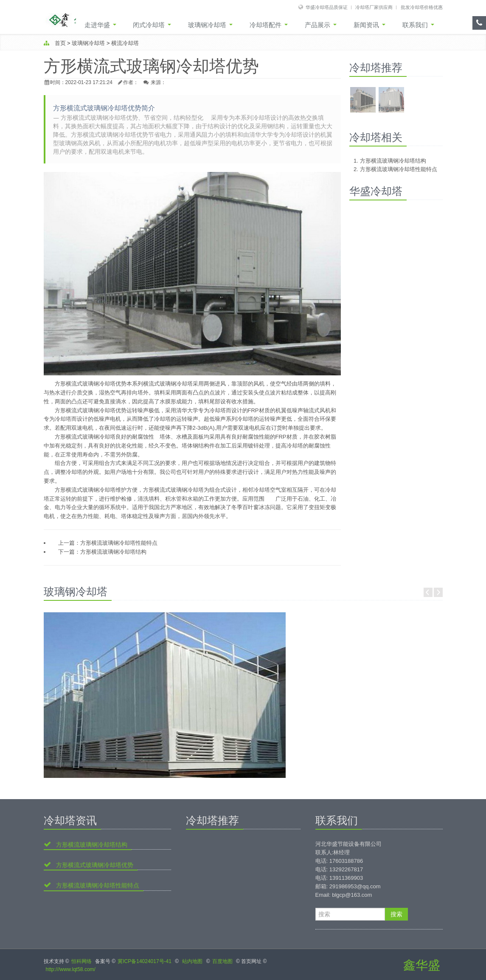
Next (438, 592)
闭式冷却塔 (152, 25)
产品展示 (321, 25)
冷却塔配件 (269, 25)
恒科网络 (81, 961)
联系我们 (418, 25)
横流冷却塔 (125, 43)
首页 (60, 43)
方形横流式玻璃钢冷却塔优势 (94, 865)
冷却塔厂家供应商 (374, 7)
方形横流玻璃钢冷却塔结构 (113, 552)
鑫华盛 (422, 965)
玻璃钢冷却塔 (210, 25)
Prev (428, 592)
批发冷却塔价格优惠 (422, 7)
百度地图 (222, 961)
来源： (158, 82)
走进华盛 (100, 25)
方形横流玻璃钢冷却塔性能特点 (119, 543)
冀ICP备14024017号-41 (145, 961)
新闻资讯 (369, 25)
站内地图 (192, 961)
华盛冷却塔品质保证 (327, 7)
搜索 (396, 914)
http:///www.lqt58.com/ (71, 969)
